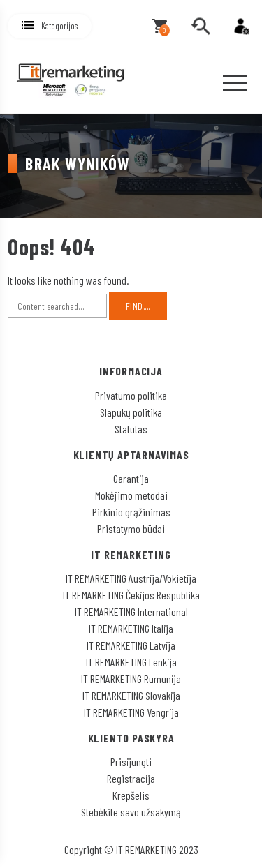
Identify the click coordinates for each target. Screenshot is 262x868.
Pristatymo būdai (131, 529)
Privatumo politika (131, 395)
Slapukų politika (131, 412)
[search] (201, 27)
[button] (50, 26)
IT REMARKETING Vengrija (131, 712)
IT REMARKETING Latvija (131, 645)
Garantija (131, 478)
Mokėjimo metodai (131, 495)
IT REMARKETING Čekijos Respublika (131, 595)
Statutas (131, 429)
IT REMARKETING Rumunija (131, 679)
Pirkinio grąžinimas (131, 512)
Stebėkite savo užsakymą (131, 812)
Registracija (131, 778)
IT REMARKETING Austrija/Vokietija (131, 578)
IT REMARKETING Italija (131, 628)
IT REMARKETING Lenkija (131, 662)
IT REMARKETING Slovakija (131, 695)
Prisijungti (131, 762)
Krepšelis (131, 795)
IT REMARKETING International (131, 612)
